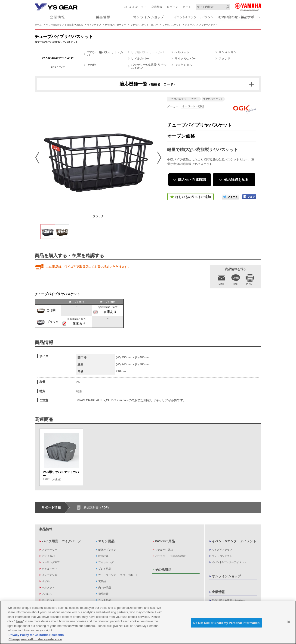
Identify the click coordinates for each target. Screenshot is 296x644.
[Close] (289, 622)
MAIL (222, 284)
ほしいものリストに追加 (193, 197)
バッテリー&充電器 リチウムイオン (149, 66)
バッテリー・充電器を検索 (170, 556)
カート (187, 7)
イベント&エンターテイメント (234, 541)
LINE (236, 284)
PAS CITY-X (58, 61)
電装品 (102, 581)
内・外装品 (105, 587)
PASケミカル (183, 65)
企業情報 (218, 592)
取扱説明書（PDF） (97, 507)
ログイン (173, 7)
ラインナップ (94, 25)
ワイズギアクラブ (222, 550)
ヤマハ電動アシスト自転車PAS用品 (64, 25)
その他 (91, 65)
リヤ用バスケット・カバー (144, 25)
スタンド (225, 58)
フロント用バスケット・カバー (105, 54)
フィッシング (106, 562)
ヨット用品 (105, 600)
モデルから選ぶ (164, 550)
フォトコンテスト (222, 556)
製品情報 (46, 529)
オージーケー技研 (193, 106)
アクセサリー (49, 550)
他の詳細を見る (236, 180)
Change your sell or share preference (35, 640)
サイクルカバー (185, 58)
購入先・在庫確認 (192, 180)
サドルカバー (140, 58)
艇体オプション (107, 550)
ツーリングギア (51, 562)
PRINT (250, 284)
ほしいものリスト (136, 7)
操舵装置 (103, 594)
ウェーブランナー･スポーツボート (118, 575)
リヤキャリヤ (228, 52)
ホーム (38, 25)
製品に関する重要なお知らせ (228, 600)
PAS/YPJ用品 (165, 541)
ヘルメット (182, 52)
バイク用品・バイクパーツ (61, 541)
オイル (46, 581)
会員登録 (157, 7)
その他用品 (163, 570)
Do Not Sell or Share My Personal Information (227, 623)
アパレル (47, 594)
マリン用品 (106, 541)
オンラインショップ (226, 576)
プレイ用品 (105, 569)
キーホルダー (49, 600)
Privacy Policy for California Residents (36, 635)
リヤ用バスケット (172, 25)
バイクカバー (49, 556)
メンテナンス (49, 575)
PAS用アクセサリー (116, 25)
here (20, 622)
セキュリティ (49, 569)
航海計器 (103, 556)
